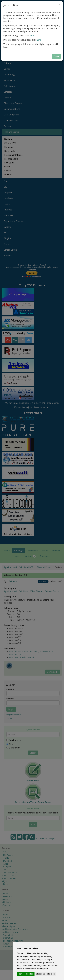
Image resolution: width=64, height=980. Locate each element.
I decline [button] (30, 974)
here (32, 36)
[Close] (60, 5)
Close (56, 56)
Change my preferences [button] (46, 974)
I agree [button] (21, 974)
